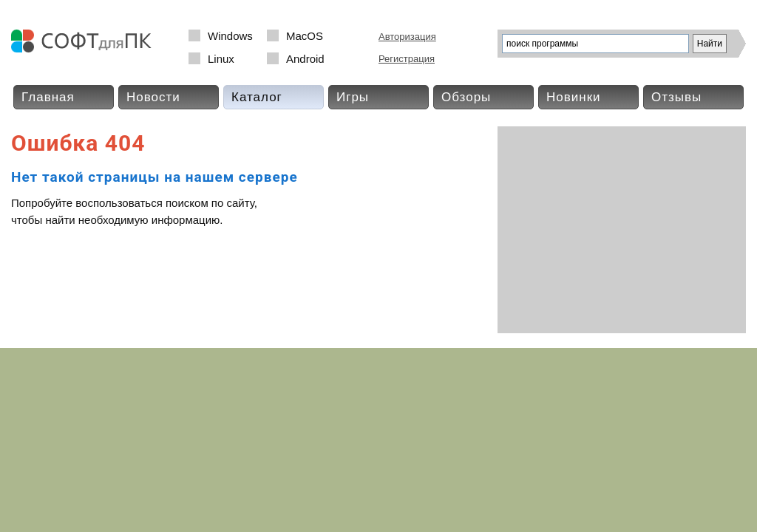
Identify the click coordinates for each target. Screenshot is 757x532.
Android (305, 59)
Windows (230, 36)
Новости (153, 97)
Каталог (257, 97)
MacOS (305, 36)
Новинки (574, 97)
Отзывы (676, 97)
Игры (353, 97)
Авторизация (407, 37)
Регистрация (407, 59)
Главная (48, 97)
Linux (221, 59)
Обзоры (466, 97)
